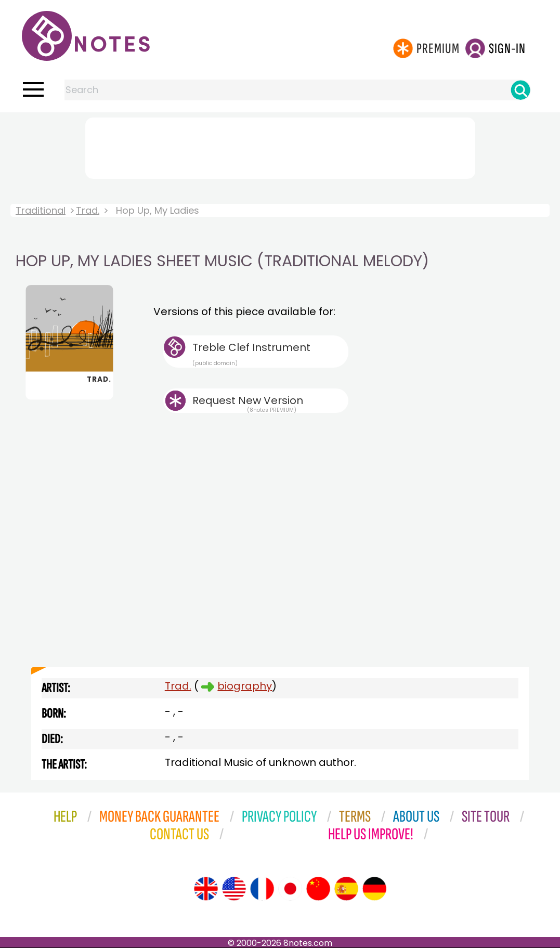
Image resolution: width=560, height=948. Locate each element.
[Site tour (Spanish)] (346, 889)
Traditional (41, 210)
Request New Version (248, 400)
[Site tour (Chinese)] (318, 889)
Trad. (88, 210)
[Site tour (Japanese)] (290, 889)
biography (245, 686)
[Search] (520, 90)
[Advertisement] (280, 146)
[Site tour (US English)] (234, 889)
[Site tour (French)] (262, 889)
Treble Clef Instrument (270, 354)
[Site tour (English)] (206, 889)
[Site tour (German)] (374, 889)
